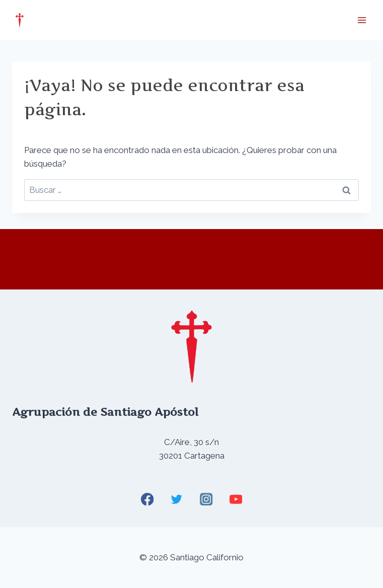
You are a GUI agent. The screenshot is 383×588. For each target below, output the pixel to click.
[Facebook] (147, 499)
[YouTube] (236, 499)
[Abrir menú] (362, 20)
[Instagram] (206, 499)
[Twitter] (177, 499)
